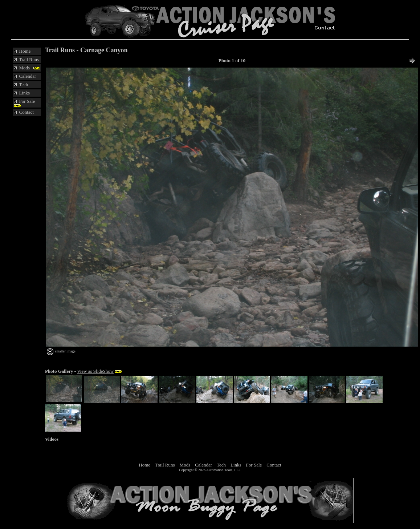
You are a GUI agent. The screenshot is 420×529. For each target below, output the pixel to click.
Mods (185, 465)
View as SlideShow (95, 371)
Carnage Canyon (104, 50)
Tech (221, 465)
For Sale (254, 465)
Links (236, 465)
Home (144, 465)
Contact (274, 465)
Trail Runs (60, 50)
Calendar (203, 465)
